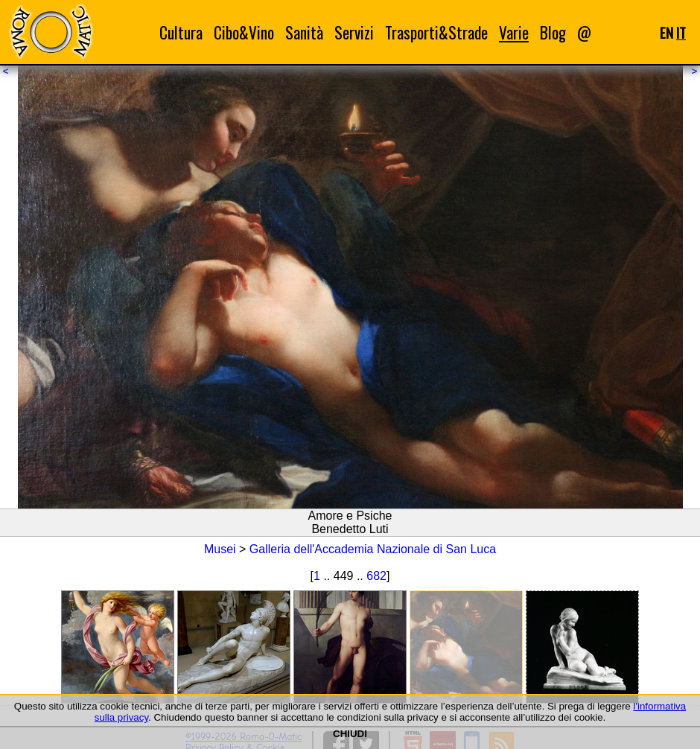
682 (376, 576)
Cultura (181, 32)
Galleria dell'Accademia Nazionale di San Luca (373, 549)
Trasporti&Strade (436, 32)
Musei (220, 549)
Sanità (304, 32)
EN (666, 32)
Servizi (354, 32)
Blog (553, 32)
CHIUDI (350, 734)
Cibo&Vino (244, 32)
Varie (514, 32)
